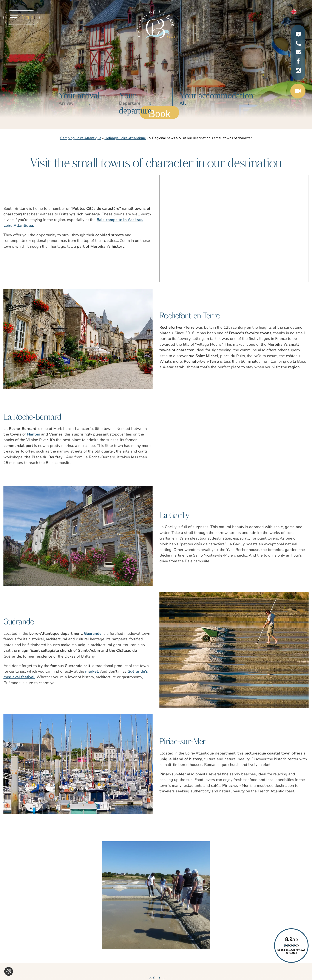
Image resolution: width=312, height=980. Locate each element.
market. (92, 671)
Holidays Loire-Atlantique (125, 138)
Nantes (34, 434)
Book (159, 113)
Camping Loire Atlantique (81, 138)
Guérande (93, 633)
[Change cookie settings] (9, 971)
